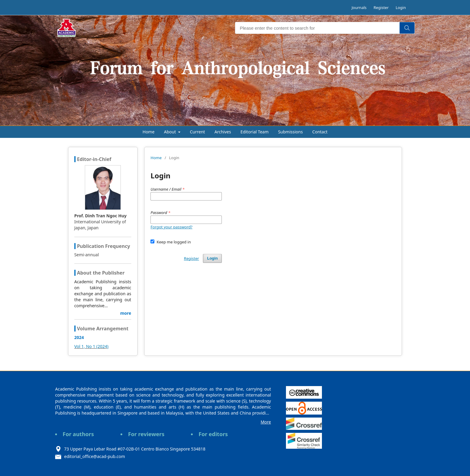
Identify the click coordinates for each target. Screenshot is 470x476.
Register (381, 7)
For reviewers (146, 434)
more (126, 313)
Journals (359, 7)
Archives (223, 132)
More (266, 422)
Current (198, 132)
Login (401, 7)
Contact (320, 132)
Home (149, 132)
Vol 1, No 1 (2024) (91, 346)
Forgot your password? (171, 227)
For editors (213, 434)
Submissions (291, 132)
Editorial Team (254, 132)
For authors (78, 434)
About (170, 132)
